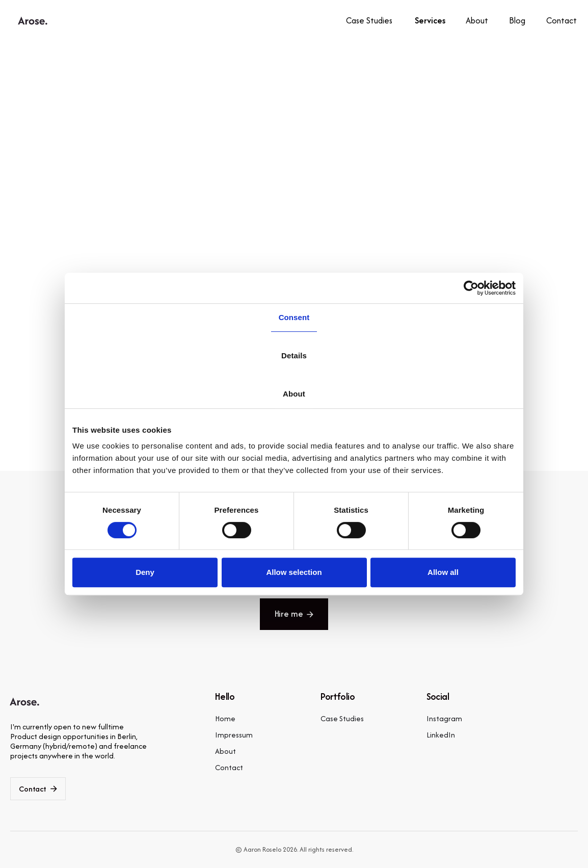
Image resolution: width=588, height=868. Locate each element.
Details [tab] (294, 356)
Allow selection (294, 572)
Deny (145, 572)
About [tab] (294, 394)
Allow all (443, 572)
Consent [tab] (294, 317)
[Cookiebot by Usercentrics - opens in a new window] (471, 288)
